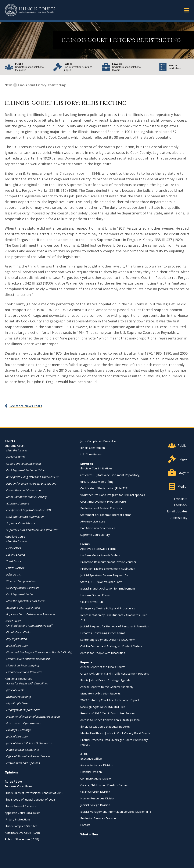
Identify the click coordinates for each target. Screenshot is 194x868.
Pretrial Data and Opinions (23, 763)
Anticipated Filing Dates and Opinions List (32, 477)
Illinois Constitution (93, 448)
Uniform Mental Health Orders (100, 555)
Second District (16, 554)
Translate (180, 499)
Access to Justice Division (97, 765)
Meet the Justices (17, 450)
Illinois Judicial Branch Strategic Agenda (105, 680)
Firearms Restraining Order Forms (103, 633)
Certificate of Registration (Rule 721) (29, 510)
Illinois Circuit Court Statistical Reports (105, 726)
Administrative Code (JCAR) (22, 833)
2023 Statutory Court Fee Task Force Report (110, 700)
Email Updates (177, 511)
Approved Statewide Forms (98, 549)
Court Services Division (95, 792)
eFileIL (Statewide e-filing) (97, 482)
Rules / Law (13, 782)
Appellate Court (15, 536)
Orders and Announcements (24, 464)
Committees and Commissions (25, 490)
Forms (85, 544)
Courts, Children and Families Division (104, 785)
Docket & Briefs (16, 457)
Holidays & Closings (18, 730)
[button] (187, 10)
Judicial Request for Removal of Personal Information (115, 626)
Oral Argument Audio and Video (26, 470)
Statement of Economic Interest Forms (106, 515)
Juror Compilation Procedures (99, 441)
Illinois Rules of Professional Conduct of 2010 (34, 793)
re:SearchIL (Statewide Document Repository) (110, 475)
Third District (14, 561)
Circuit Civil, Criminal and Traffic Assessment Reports (115, 673)
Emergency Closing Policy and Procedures (108, 608)
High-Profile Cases (17, 703)
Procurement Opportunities (23, 723)
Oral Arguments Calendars (23, 588)
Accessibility (179, 518)
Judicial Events (15, 690)
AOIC (84, 754)
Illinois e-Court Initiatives (96, 468)
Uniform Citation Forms (95, 595)
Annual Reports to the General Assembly (107, 687)
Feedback (181, 505)
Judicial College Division (95, 805)
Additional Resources (18, 679)
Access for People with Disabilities (27, 683)
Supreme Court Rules (19, 786)
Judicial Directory (17, 645)
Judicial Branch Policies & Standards (29, 743)
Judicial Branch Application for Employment (108, 588)
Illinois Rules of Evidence (21, 806)
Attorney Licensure (18, 503)
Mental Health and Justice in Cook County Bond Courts (115, 733)
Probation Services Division (98, 818)
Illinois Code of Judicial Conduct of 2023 (30, 799)
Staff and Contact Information (25, 517)
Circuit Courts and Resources (24, 672)
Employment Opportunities (23, 710)
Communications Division (96, 778)
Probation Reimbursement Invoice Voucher (108, 562)
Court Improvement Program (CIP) (103, 501)
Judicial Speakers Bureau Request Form (106, 575)
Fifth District (14, 574)
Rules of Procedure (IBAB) (22, 839)
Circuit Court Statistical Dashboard (28, 659)
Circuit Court (13, 621)
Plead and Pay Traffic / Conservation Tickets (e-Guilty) (39, 652)
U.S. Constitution (91, 454)
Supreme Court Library (21, 523)
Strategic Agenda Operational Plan (103, 707)
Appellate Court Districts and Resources (31, 614)
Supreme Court (15, 446)
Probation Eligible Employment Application (33, 716)
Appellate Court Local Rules (23, 608)
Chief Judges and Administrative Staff (29, 626)
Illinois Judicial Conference (23, 750)
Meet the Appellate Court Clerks (26, 601)
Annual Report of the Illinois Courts (103, 667)
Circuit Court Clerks (18, 632)
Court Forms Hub (92, 602)
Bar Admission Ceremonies (98, 528)
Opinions (11, 772)
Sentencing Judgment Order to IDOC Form (108, 640)
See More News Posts (26, 406)
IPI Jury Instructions (18, 819)
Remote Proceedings (19, 697)
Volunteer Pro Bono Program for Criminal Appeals (113, 495)
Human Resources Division (98, 798)
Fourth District (15, 568)
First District (14, 548)
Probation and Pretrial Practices (101, 508)
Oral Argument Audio (20, 594)
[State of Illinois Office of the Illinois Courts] (30, 10)
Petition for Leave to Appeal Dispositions (31, 483)
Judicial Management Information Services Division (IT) (116, 812)
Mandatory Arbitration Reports (101, 693)
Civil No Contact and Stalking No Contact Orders (111, 646)
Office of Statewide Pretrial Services (28, 756)
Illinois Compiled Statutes (21, 826)
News (9, 85)
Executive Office (91, 759)
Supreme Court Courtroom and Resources (32, 530)
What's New (89, 834)
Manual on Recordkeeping (23, 665)
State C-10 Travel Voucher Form (101, 582)
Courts (10, 441)
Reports (86, 662)
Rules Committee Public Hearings (27, 497)
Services (87, 464)
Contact (85, 825)
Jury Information (17, 639)
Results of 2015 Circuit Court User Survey (108, 713)
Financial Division (91, 772)
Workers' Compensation (21, 581)
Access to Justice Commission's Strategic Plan (110, 720)
